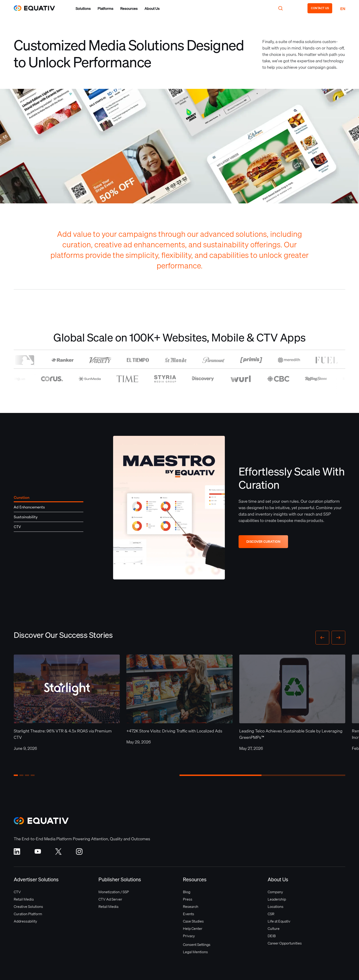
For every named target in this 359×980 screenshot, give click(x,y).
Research (191, 906)
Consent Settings (197, 945)
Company (275, 892)
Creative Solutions (28, 906)
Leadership (277, 899)
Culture (274, 928)
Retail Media (24, 899)
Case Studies (193, 921)
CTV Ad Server (110, 899)
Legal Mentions (195, 952)
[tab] (49, 497)
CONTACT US (320, 8)
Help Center (193, 928)
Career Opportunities (285, 943)
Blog (187, 892)
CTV (17, 892)
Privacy (189, 936)
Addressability (25, 921)
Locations (276, 906)
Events (189, 914)
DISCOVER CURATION (263, 542)
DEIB (272, 936)
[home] (37, 8)
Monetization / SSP (114, 892)
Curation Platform (28, 914)
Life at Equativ (279, 921)
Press (188, 899)
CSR (271, 914)
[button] (83, 8)
